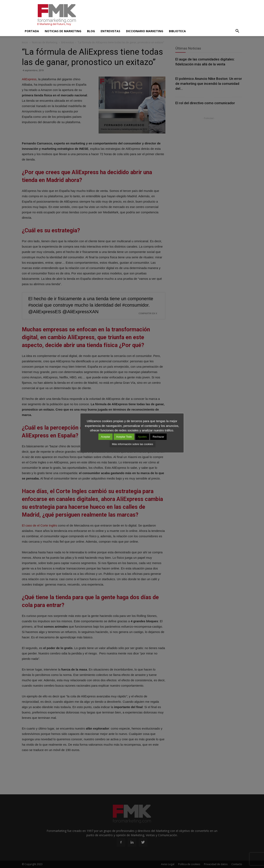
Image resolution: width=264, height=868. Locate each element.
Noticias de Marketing (63, 31)
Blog (91, 31)
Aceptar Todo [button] (124, 437)
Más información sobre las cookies (133, 444)
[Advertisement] (167, 15)
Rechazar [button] (158, 437)
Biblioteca (177, 31)
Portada (32, 31)
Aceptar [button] (105, 437)
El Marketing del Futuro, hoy (54, 24)
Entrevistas (110, 31)
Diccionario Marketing (145, 31)
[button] (237, 31)
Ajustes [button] (142, 437)
